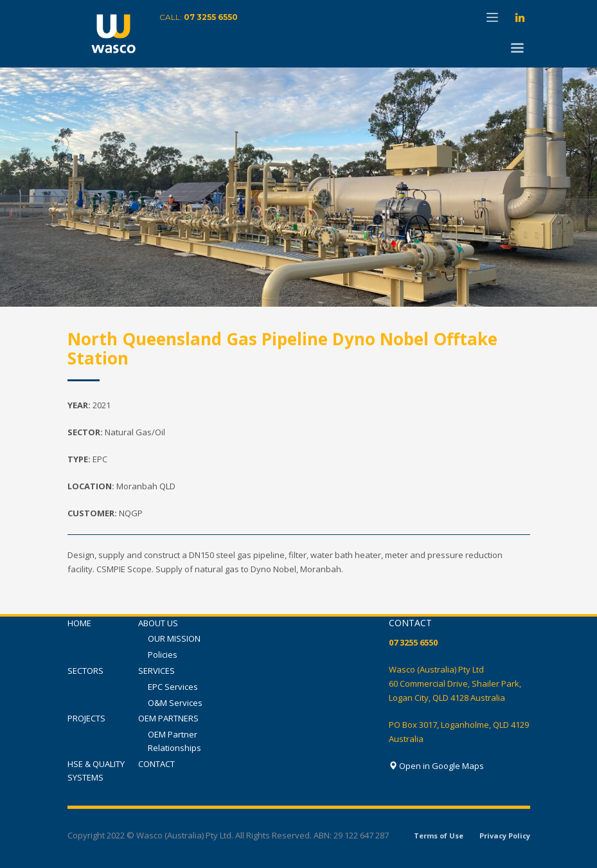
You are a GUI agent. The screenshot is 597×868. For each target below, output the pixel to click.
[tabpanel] (298, 187)
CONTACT (156, 764)
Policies (163, 655)
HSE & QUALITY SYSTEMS (96, 771)
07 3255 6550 (211, 17)
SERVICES (156, 671)
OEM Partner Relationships (174, 741)
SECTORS (85, 671)
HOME (79, 623)
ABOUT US (158, 623)
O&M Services (175, 703)
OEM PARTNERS (168, 718)
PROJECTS (86, 718)
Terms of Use (439, 836)
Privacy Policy (505, 836)
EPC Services (173, 687)
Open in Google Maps (436, 766)
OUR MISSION (174, 638)
